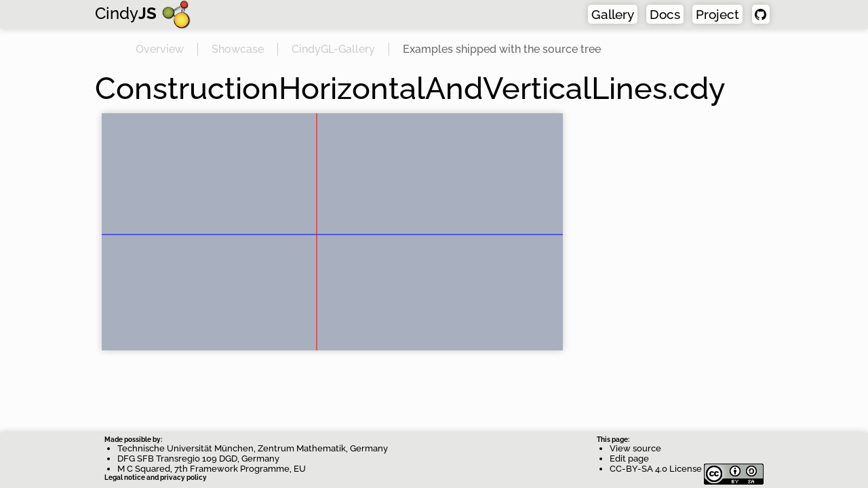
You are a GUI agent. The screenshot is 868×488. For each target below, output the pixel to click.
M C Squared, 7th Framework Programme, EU (212, 469)
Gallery (613, 14)
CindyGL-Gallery (333, 49)
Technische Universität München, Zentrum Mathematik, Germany (253, 448)
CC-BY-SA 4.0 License (687, 469)
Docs (665, 14)
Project (717, 14)
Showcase (238, 49)
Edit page (629, 459)
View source (635, 448)
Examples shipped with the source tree (502, 49)
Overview (160, 49)
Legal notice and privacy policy (156, 477)
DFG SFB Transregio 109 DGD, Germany (198, 459)
